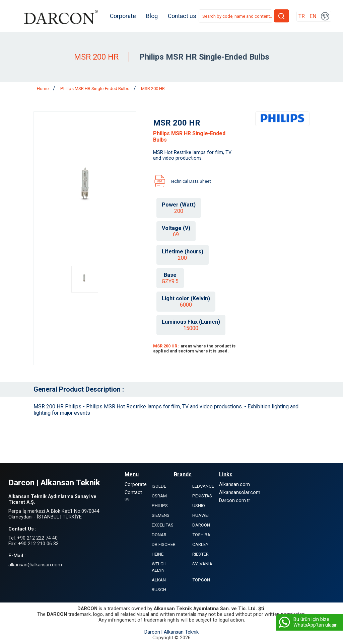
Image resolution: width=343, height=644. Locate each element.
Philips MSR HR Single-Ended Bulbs (95, 89)
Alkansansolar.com (240, 493)
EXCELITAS (163, 525)
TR (302, 16)
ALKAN (159, 580)
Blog (152, 16)
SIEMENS (161, 515)
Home (43, 89)
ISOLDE (159, 486)
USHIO (199, 506)
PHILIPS (160, 506)
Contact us (182, 16)
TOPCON (201, 580)
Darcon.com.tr (235, 501)
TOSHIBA (201, 535)
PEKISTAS (202, 496)
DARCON (201, 525)
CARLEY (200, 544)
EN (313, 16)
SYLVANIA (202, 564)
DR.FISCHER (164, 544)
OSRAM (159, 496)
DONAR (159, 535)
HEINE (158, 554)
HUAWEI (200, 515)
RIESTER (200, 554)
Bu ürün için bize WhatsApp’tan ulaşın (308, 622)
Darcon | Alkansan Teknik (171, 632)
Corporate (123, 16)
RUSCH (159, 590)
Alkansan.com (234, 485)
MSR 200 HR (153, 89)
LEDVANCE (203, 486)
